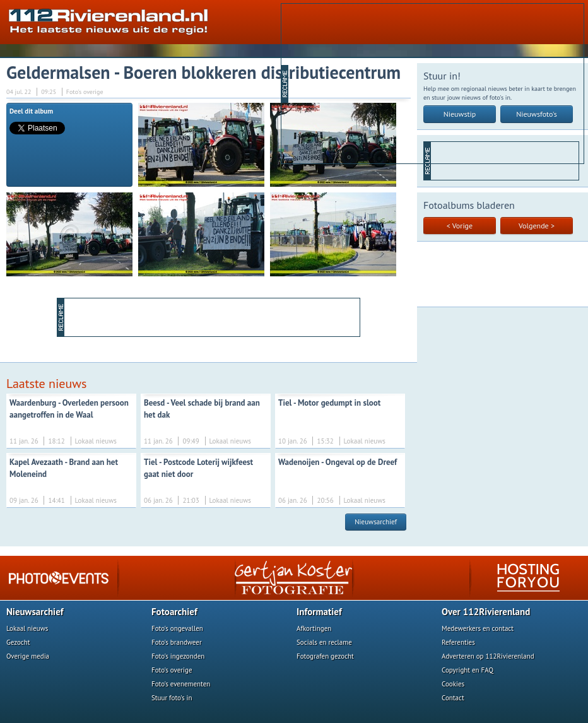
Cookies (453, 684)
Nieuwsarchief (376, 522)
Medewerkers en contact (478, 628)
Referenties (458, 642)
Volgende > (537, 226)
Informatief (319, 612)
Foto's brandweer (177, 642)
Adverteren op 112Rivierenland (488, 656)
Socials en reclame (324, 642)
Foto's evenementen (181, 684)
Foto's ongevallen (177, 628)
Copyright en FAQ (467, 670)
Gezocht (18, 642)
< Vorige (460, 226)
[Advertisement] (386, 83)
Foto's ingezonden (178, 656)
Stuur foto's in (172, 698)
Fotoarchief (174, 612)
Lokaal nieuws (27, 628)
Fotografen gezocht (325, 656)
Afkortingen (314, 628)
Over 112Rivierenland (486, 612)
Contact (453, 698)
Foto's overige (172, 670)
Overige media (28, 656)
